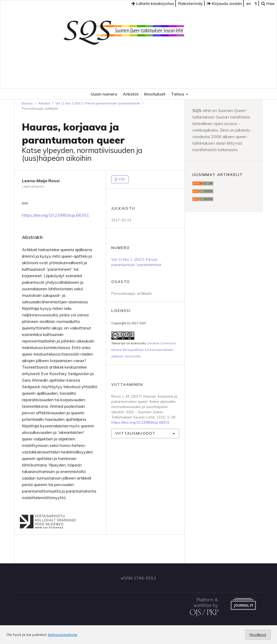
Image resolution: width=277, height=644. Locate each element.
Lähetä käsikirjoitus (153, 3)
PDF (122, 179)
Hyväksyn (258, 635)
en (249, 3)
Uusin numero (104, 94)
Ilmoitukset (155, 94)
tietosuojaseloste (63, 635)
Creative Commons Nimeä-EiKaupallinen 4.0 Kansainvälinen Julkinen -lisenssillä (144, 350)
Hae (268, 3)
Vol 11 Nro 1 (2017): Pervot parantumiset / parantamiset (98, 103)
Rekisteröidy (191, 3)
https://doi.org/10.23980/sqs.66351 (56, 215)
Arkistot (131, 94)
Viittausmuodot (135, 433)
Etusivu (27, 103)
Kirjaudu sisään (224, 3)
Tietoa (178, 94)
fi (256, 3)
